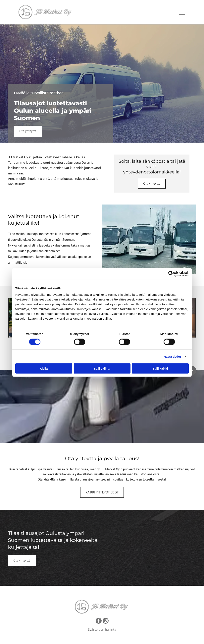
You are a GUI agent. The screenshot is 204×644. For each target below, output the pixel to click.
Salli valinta (102, 368)
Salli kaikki (160, 368)
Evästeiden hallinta (102, 629)
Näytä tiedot (172, 356)
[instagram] (106, 621)
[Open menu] (182, 12)
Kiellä (44, 368)
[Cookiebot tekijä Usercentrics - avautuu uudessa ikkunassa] (171, 274)
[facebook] (99, 621)
